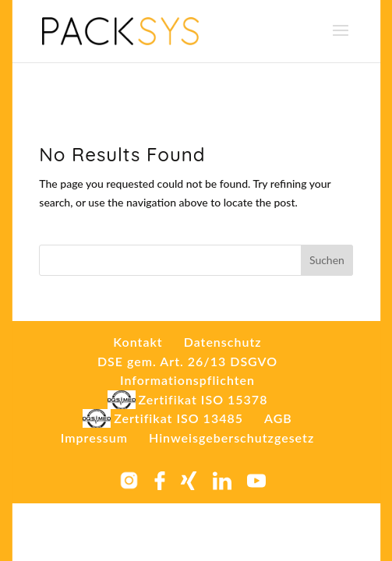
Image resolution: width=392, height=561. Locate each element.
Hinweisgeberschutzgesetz (231, 438)
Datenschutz (223, 342)
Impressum (94, 438)
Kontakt (138, 342)
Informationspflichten (187, 380)
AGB (278, 418)
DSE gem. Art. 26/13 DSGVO (187, 361)
